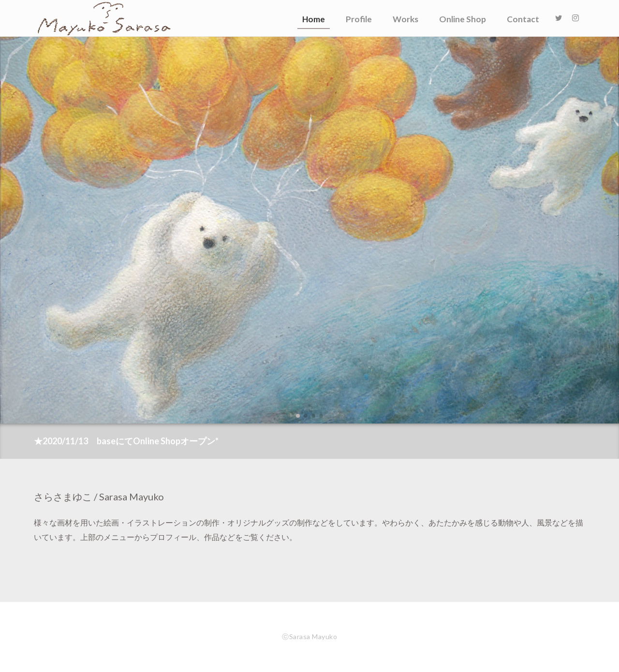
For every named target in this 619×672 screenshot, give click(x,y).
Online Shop (463, 19)
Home (314, 19)
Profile (359, 19)
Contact (523, 19)
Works (405, 19)
